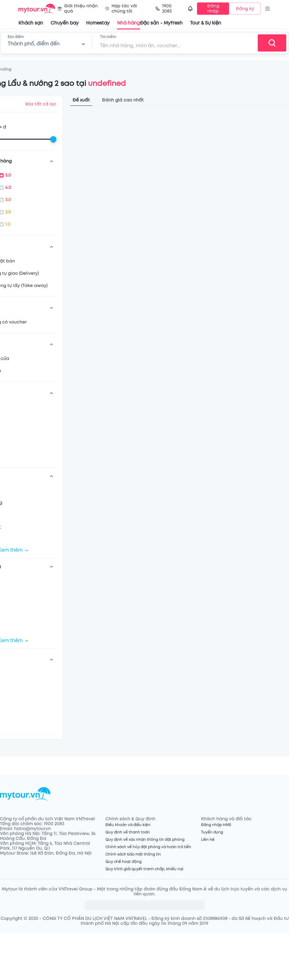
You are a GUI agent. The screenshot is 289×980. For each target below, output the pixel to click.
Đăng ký (245, 9)
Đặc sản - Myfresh (161, 23)
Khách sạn (31, 23)
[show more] (51, 161)
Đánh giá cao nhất (123, 100)
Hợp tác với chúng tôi (121, 9)
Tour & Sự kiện (206, 23)
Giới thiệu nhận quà (78, 9)
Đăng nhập (213, 9)
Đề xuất (81, 100)
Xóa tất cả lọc (41, 104)
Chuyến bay (65, 23)
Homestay (98, 23)
